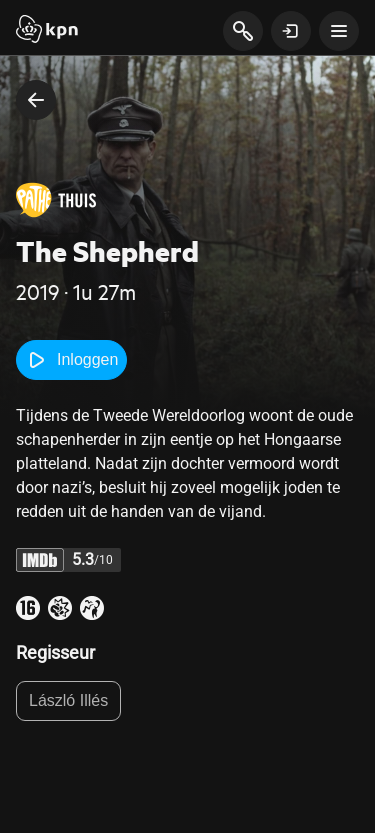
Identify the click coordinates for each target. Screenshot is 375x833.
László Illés (68, 700)
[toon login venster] (291, 31)
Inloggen (71, 360)
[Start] (47, 31)
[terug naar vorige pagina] (36, 100)
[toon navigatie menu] (339, 31)
